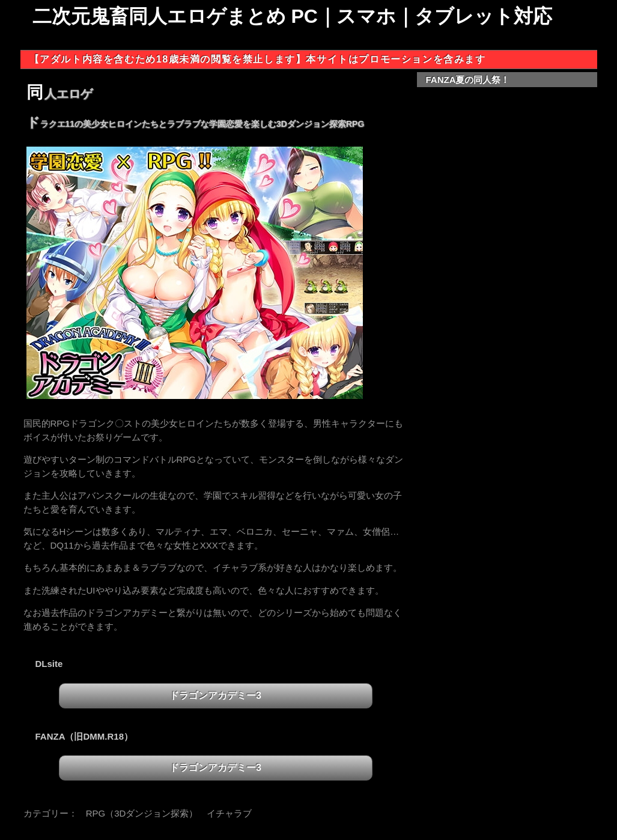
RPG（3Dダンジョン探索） (142, 813)
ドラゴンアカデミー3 (215, 695)
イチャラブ (229, 813)
